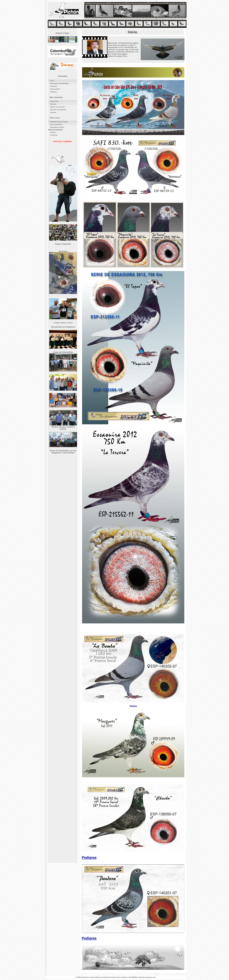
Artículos (54, 92)
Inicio (52, 81)
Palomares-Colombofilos (59, 83)
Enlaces (53, 132)
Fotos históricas (56, 125)
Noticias (53, 104)
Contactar (54, 135)
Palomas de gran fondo (59, 122)
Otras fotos (54, 101)
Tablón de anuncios (57, 107)
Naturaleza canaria (57, 127)
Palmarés (54, 86)
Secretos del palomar (58, 110)
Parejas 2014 (55, 89)
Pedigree (133, 706)
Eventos (53, 112)
